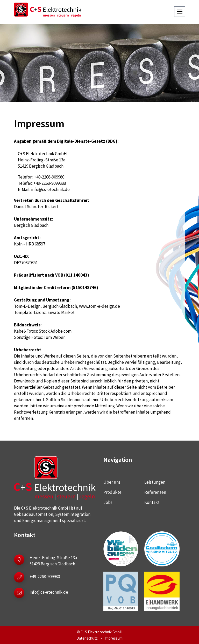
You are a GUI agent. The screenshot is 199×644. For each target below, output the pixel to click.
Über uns (112, 482)
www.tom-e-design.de (99, 306)
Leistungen (155, 482)
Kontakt (152, 502)
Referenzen (155, 492)
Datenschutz (87, 638)
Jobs (108, 502)
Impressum (114, 638)
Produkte (112, 492)
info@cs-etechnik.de (50, 189)
